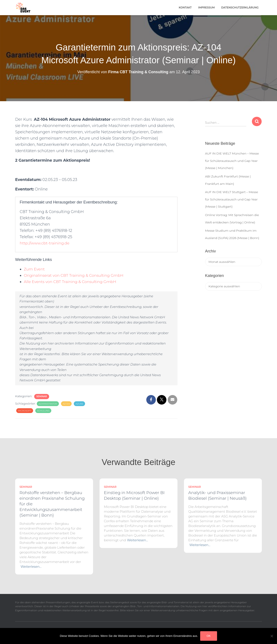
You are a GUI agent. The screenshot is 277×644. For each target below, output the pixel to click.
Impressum (207, 7)
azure (79, 404)
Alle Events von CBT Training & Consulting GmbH (71, 282)
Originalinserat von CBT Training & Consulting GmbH (75, 275)
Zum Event (34, 269)
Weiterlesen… (31, 567)
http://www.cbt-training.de (45, 243)
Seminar (42, 396)
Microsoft (25, 411)
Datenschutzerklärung (240, 7)
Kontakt (185, 7)
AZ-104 (66, 404)
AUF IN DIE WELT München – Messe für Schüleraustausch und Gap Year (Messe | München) (232, 161)
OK (209, 636)
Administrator (48, 404)
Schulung (43, 411)
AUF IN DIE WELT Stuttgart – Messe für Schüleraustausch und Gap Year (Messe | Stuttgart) (232, 199)
